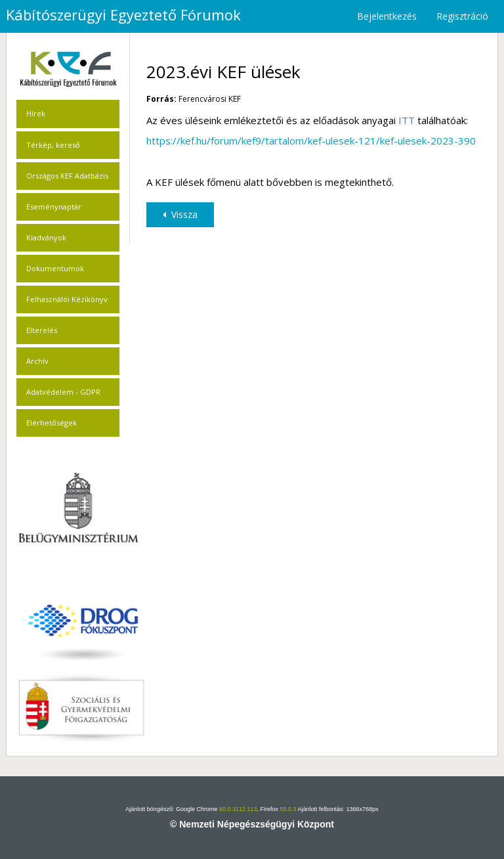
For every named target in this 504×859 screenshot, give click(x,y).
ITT (407, 120)
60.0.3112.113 (238, 809)
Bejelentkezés (387, 16)
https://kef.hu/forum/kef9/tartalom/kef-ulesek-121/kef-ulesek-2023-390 (311, 141)
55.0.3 (288, 809)
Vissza (180, 214)
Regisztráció (462, 16)
